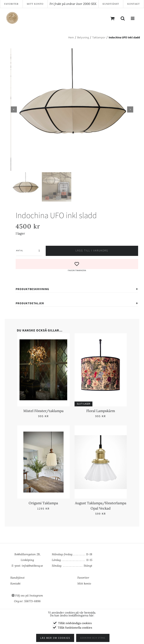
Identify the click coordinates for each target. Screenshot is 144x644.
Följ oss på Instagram (29, 595)
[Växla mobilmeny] (133, 18)
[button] (77, 266)
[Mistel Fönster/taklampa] (43, 342)
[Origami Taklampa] (43, 434)
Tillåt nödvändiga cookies (75, 623)
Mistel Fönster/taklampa (43, 411)
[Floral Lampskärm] (101, 342)
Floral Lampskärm (101, 411)
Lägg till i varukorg (92, 251)
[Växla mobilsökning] (123, 18)
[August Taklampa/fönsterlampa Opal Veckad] (101, 434)
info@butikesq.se (32, 566)
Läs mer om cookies (55, 638)
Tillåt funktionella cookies (75, 628)
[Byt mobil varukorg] (113, 18)
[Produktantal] (32, 251)
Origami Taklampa (43, 503)
